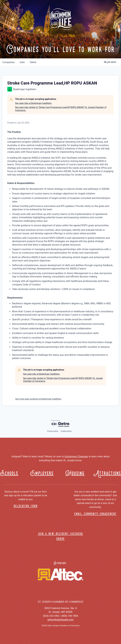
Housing (75, 474)
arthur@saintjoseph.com (61, 620)
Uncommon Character (76, 456)
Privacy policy (53, 431)
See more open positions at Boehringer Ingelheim (38, 399)
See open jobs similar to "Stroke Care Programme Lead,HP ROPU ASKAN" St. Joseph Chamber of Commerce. (61, 109)
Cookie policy (66, 431)
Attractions (109, 474)
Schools (9, 474)
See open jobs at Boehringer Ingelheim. (34, 103)
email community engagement (95, 514)
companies (9, 62)
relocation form (26, 506)
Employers (42, 474)
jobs (22, 62)
